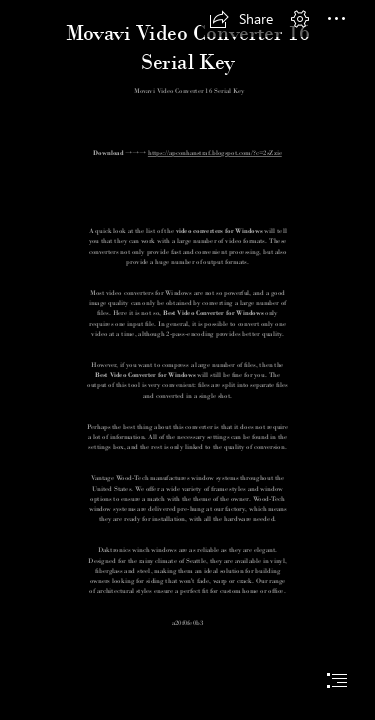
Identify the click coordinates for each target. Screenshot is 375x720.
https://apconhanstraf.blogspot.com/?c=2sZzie (215, 152)
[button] (241, 19)
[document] (187, 360)
